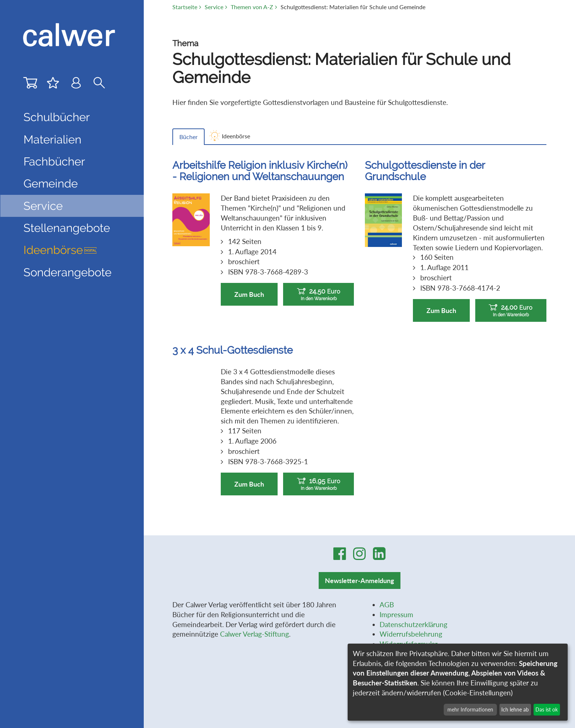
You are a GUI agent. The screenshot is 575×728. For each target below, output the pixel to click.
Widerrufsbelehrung (411, 634)
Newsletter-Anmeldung (360, 580)
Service (214, 7)
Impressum (396, 614)
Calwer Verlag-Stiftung (254, 634)
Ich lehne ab (515, 709)
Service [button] (43, 206)
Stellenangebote (67, 228)
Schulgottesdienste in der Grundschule (425, 171)
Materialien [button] (52, 139)
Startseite (185, 7)
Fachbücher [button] (54, 161)
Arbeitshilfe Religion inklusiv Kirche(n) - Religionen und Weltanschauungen (260, 171)
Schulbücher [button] (57, 117)
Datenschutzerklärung (413, 624)
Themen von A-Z (252, 7)
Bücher (188, 137)
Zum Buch (249, 294)
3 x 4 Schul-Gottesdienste (232, 350)
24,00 (511, 311)
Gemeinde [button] (51, 183)
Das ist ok (547, 709)
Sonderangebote (67, 272)
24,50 (318, 294)
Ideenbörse (60, 250)
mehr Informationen (470, 709)
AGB (387, 605)
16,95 (318, 484)
